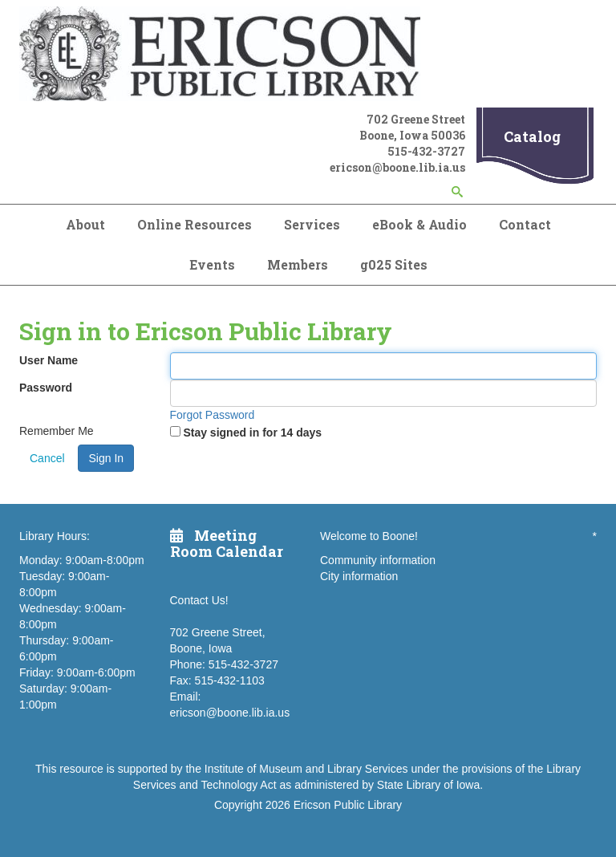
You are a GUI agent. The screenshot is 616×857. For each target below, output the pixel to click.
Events (212, 264)
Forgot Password (213, 415)
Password (46, 388)
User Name (49, 360)
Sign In (106, 458)
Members (298, 264)
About (85, 224)
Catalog (532, 136)
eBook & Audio (419, 224)
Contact (525, 224)
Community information (378, 560)
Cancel (47, 458)
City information (359, 576)
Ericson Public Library (348, 805)
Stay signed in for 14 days (252, 433)
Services (312, 224)
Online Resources (195, 224)
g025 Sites (394, 264)
